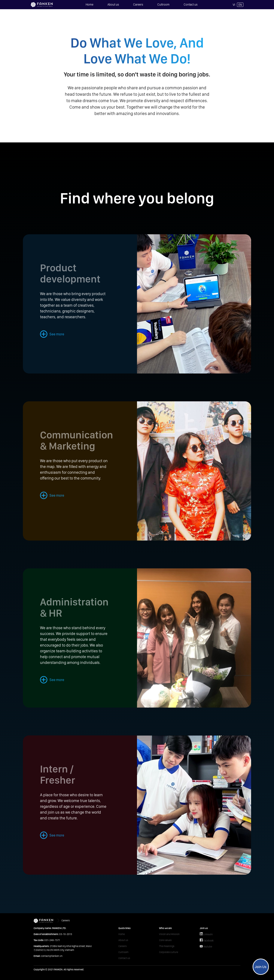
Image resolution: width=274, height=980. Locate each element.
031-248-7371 (47, 940)
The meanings (167, 946)
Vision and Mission (169, 934)
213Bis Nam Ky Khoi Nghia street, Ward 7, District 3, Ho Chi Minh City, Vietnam (63, 948)
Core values (165, 940)
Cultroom (163, 4)
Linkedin (206, 934)
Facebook (207, 940)
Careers (138, 4)
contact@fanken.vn (48, 956)
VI (234, 5)
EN (240, 5)
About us (113, 4)
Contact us (191, 4)
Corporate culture (169, 952)
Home (89, 4)
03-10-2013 (53, 934)
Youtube (206, 947)
